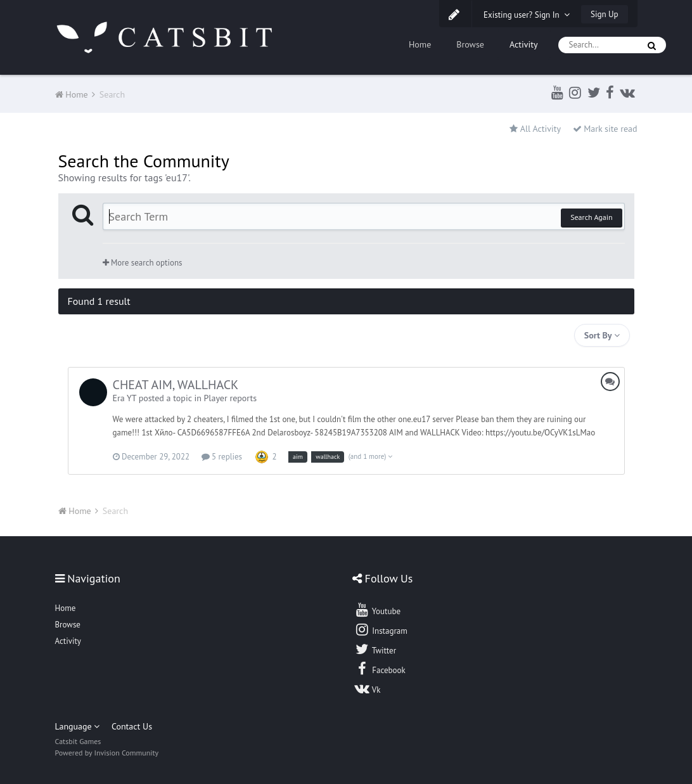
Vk (368, 688)
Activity (524, 44)
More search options (143, 263)
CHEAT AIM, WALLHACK (176, 385)
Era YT (125, 398)
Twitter (375, 649)
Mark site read (605, 129)
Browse (470, 44)
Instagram (381, 629)
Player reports (231, 398)
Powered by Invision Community (107, 753)
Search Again (591, 217)
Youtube (377, 610)
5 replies (222, 457)
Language (78, 726)
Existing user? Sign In (527, 15)
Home (420, 44)
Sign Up (604, 14)
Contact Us (132, 726)
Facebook (380, 669)
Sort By (602, 335)
